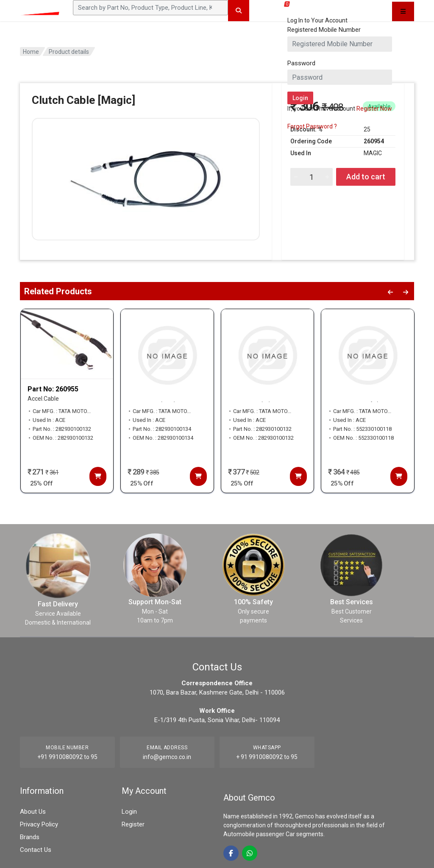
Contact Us (36, 850)
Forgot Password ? (312, 126)
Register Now (374, 109)
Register (133, 824)
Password (301, 63)
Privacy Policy (39, 824)
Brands (30, 837)
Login (129, 812)
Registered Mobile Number (324, 30)
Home (31, 52)
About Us (33, 812)
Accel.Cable (43, 399)
